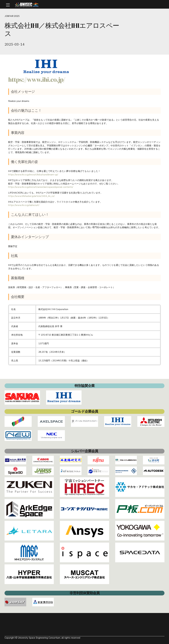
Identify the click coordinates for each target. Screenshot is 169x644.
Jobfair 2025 (12, 16)
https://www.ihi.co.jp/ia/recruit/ (24, 205)
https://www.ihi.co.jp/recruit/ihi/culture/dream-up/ (33, 175)
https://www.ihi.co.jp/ (37, 80)
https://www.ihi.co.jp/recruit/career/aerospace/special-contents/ (41, 187)
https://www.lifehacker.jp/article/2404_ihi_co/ (31, 196)
